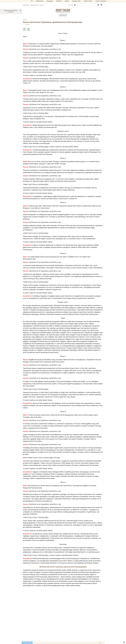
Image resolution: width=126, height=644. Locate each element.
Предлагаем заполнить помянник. (11, 11)
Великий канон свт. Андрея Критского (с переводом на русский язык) (56, 636)
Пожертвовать (63, 15)
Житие (33, 24)
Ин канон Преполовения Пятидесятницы (46, 638)
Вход (65, 5)
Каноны (31, 20)
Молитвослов (63, 10)
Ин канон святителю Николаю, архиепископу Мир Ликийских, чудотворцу (58, 640)
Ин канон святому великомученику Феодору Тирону (50, 642)
